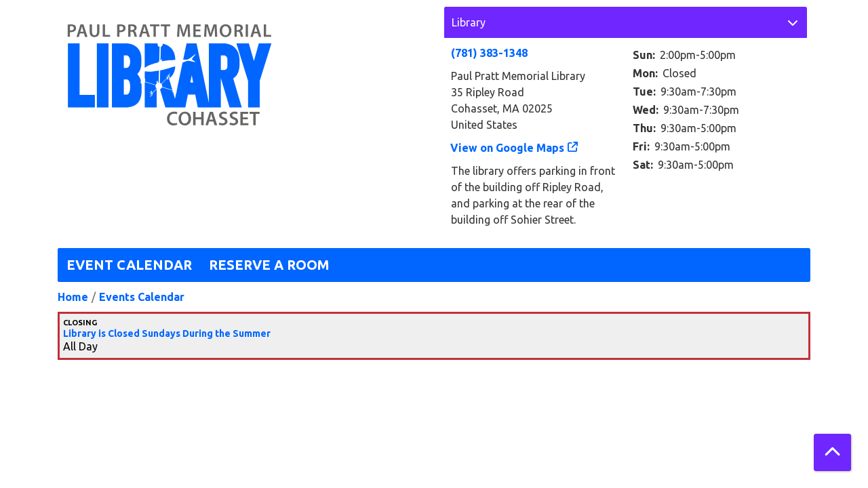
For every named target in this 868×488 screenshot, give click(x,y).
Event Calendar (129, 265)
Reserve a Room (269, 265)
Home (73, 297)
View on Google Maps (508, 148)
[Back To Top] (832, 452)
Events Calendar (142, 297)
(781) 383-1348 (489, 53)
